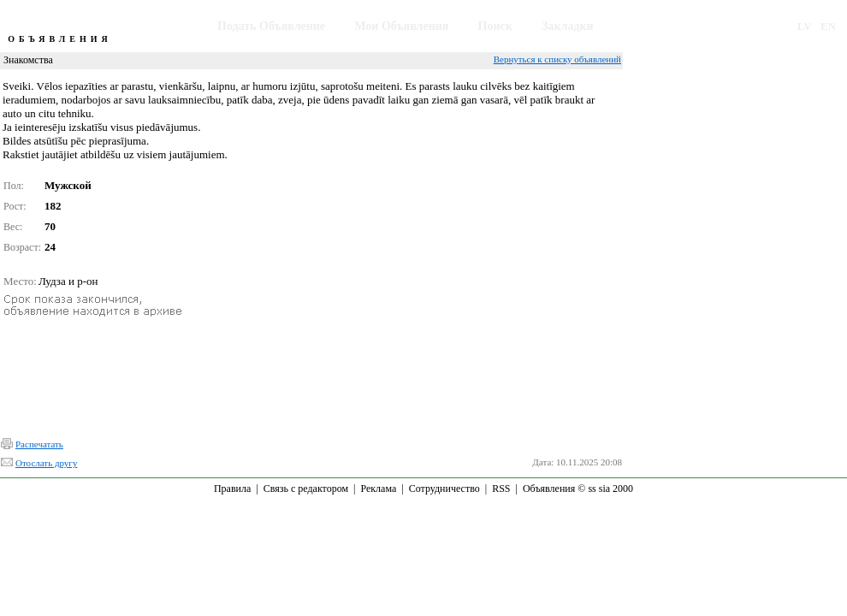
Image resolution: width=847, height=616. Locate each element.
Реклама (378, 489)
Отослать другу (46, 463)
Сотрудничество (444, 489)
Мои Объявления (401, 26)
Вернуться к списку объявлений (557, 59)
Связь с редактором (306, 489)
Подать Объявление (271, 26)
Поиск (495, 26)
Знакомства (28, 60)
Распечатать (39, 444)
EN (828, 26)
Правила (232, 489)
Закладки (568, 26)
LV (805, 26)
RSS (501, 489)
